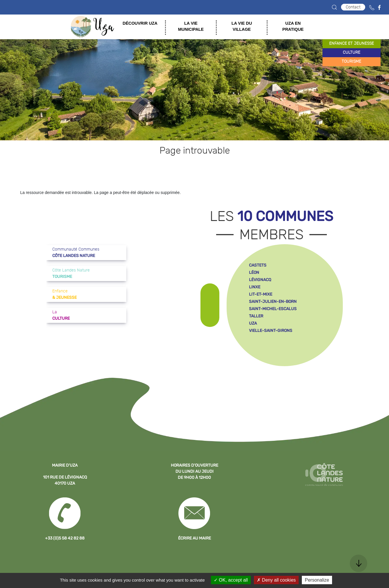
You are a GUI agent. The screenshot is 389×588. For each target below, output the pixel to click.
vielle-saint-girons (271, 331)
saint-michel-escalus (273, 309)
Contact (353, 7)
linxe (255, 287)
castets (258, 265)
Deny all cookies (276, 580)
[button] (334, 7)
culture (352, 53)
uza (253, 323)
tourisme (351, 62)
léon (254, 273)
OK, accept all (231, 580)
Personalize (317, 580)
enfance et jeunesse (352, 44)
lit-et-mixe (261, 294)
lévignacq (260, 280)
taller (256, 316)
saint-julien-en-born (273, 302)
